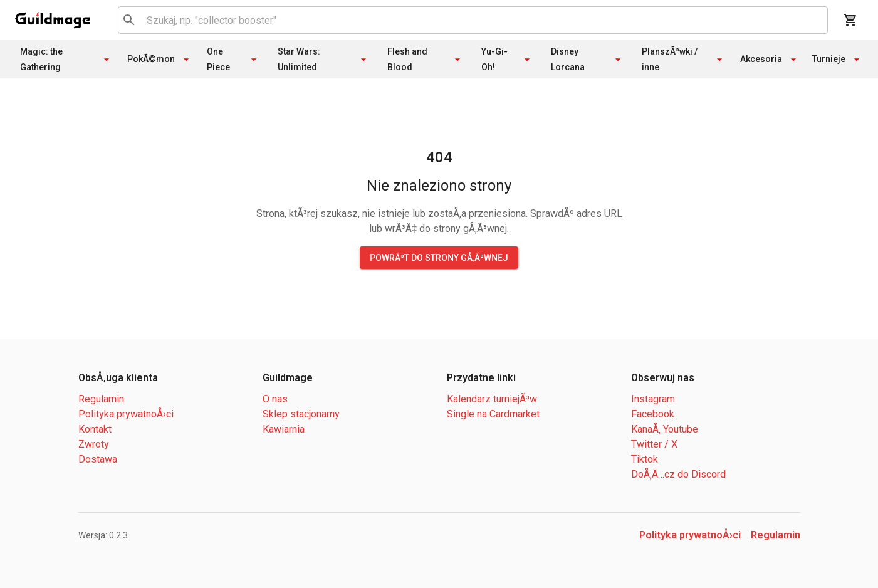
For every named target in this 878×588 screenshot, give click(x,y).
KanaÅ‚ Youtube (665, 429)
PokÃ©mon (159, 60)
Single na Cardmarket (493, 414)
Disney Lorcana (588, 59)
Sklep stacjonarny (301, 414)
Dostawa (98, 459)
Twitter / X (654, 444)
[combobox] (471, 20)
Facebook (653, 414)
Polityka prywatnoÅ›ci (126, 414)
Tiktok (645, 459)
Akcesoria (770, 60)
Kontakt (95, 429)
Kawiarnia (284, 429)
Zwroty (94, 444)
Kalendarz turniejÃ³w (492, 399)
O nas (275, 399)
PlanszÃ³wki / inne (684, 59)
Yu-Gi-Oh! (507, 59)
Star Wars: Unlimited (323, 59)
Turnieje (838, 60)
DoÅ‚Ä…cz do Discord (678, 474)
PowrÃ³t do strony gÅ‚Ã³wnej (439, 258)
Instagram (653, 399)
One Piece (233, 59)
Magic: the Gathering (66, 59)
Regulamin (101, 399)
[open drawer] (53, 20)
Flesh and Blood (426, 59)
